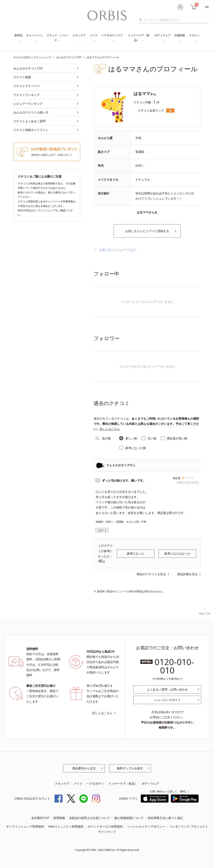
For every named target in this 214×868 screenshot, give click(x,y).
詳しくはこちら (110, 429)
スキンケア (79, 35)
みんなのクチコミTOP (28, 68)
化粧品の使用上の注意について (90, 818)
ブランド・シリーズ (57, 38)
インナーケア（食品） (139, 38)
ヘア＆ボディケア (112, 35)
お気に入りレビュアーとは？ (118, 250)
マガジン (194, 35)
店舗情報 (180, 35)
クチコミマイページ (27, 86)
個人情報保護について (129, 818)
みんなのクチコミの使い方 (31, 112)
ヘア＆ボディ (95, 783)
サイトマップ (107, 832)
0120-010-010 (174, 666)
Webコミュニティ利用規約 (66, 826)
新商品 (18, 35)
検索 (142, 20)
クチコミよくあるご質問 (29, 121)
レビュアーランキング (28, 104)
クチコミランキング (27, 95)
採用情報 (59, 818)
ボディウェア (163, 35)
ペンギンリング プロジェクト (189, 826)
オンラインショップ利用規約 (25, 826)
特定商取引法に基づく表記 (165, 818)
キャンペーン (34, 35)
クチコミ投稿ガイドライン (31, 130)
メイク (94, 35)
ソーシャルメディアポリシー (146, 826)
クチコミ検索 (22, 77)
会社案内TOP (40, 818)
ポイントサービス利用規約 (105, 826)
